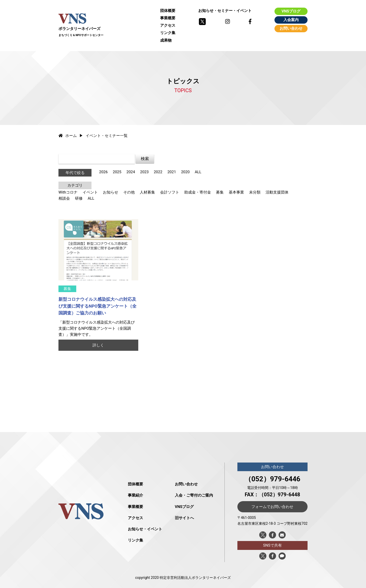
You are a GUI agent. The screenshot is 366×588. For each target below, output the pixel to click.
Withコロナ (68, 192)
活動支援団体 (277, 192)
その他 (129, 192)
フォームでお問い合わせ (272, 507)
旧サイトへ (184, 518)
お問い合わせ (291, 28)
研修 (79, 198)
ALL (198, 172)
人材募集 (147, 192)
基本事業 (236, 192)
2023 (144, 172)
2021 (172, 172)
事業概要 (168, 18)
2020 (185, 172)
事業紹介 (135, 495)
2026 (103, 172)
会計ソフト (170, 192)
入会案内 (291, 20)
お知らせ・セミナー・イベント (225, 11)
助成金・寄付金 (198, 192)
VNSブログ (291, 11)
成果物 (166, 40)
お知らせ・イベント (145, 529)
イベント (90, 192)
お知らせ (111, 192)
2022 (158, 172)
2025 (117, 172)
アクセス (168, 25)
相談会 (64, 198)
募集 (220, 192)
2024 (131, 172)
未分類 (255, 192)
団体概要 (168, 11)
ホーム (68, 136)
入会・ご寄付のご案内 (194, 495)
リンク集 (168, 33)
